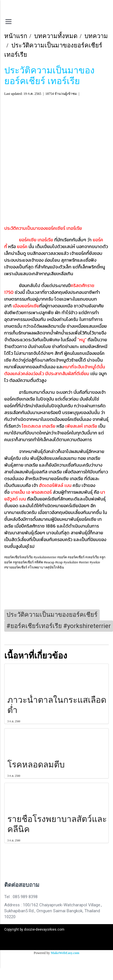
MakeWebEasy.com (65, 953)
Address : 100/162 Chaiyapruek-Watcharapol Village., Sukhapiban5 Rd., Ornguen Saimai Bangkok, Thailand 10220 (53, 911)
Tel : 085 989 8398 (21, 897)
